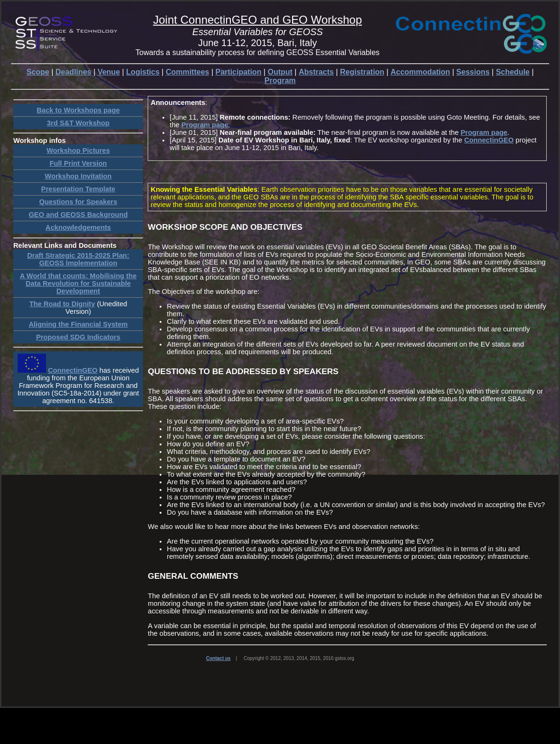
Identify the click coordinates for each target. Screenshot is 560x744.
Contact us (218, 658)
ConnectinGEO (73, 370)
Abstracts (316, 72)
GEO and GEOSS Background (78, 215)
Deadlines (74, 72)
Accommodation (420, 72)
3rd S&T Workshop (78, 123)
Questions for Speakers (78, 202)
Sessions (473, 72)
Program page (205, 125)
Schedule (513, 72)
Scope (38, 72)
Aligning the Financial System (78, 324)
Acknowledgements (78, 227)
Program (280, 80)
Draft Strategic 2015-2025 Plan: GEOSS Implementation (78, 259)
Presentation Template (78, 189)
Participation (239, 72)
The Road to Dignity (62, 304)
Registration (362, 72)
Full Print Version (78, 163)
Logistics (143, 72)
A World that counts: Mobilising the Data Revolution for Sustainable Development (78, 283)
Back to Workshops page (78, 110)
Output (280, 72)
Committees (188, 72)
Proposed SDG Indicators (78, 337)
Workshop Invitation (78, 176)
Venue (109, 72)
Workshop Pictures (78, 151)
